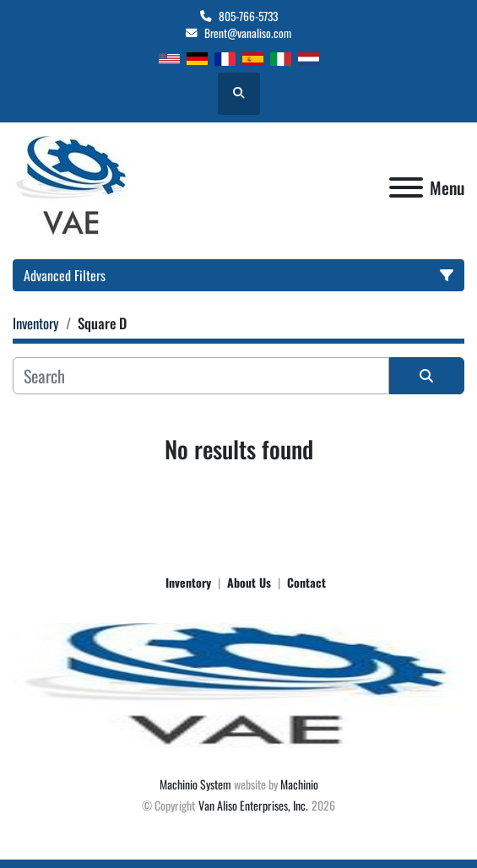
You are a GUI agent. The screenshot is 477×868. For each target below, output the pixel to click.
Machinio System (195, 784)
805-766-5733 (248, 16)
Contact (306, 582)
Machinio (299, 784)
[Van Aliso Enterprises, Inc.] (238, 684)
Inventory (188, 582)
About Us (249, 582)
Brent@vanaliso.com (248, 33)
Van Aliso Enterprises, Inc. (253, 805)
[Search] (201, 376)
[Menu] (406, 187)
